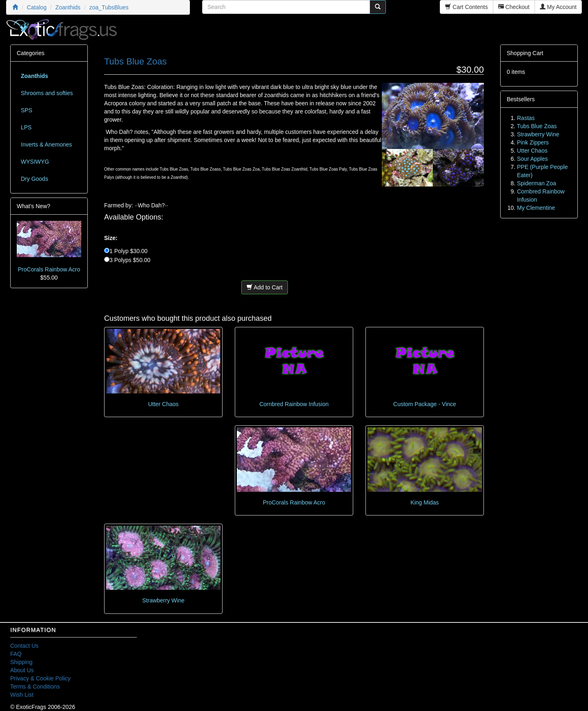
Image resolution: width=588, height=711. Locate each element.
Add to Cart (265, 287)
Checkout (514, 7)
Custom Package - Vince (425, 404)
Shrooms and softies (47, 93)
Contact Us (24, 646)
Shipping (21, 662)
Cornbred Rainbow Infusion (294, 404)
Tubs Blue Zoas (537, 126)
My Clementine (536, 208)
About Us (22, 670)
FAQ (16, 654)
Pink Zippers (533, 142)
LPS (26, 127)
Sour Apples (532, 159)
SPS (27, 110)
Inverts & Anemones (46, 144)
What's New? (33, 206)
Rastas (526, 118)
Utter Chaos (164, 404)
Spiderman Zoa (537, 183)
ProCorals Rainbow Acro (294, 502)
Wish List (22, 695)
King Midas (424, 502)
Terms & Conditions (35, 687)
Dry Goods (35, 179)
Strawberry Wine (163, 600)
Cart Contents (466, 7)
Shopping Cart (525, 53)
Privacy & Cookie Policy (40, 678)
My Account (558, 7)
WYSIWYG (35, 162)
